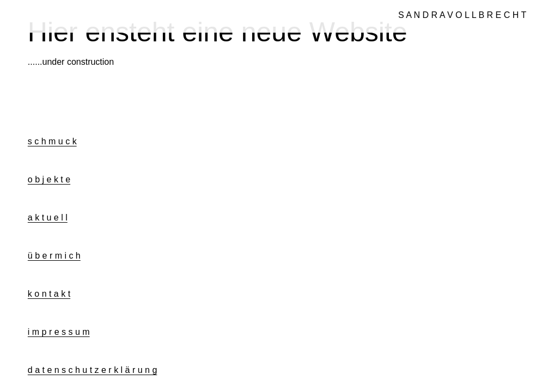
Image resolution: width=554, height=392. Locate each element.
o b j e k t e (49, 179)
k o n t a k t (49, 294)
